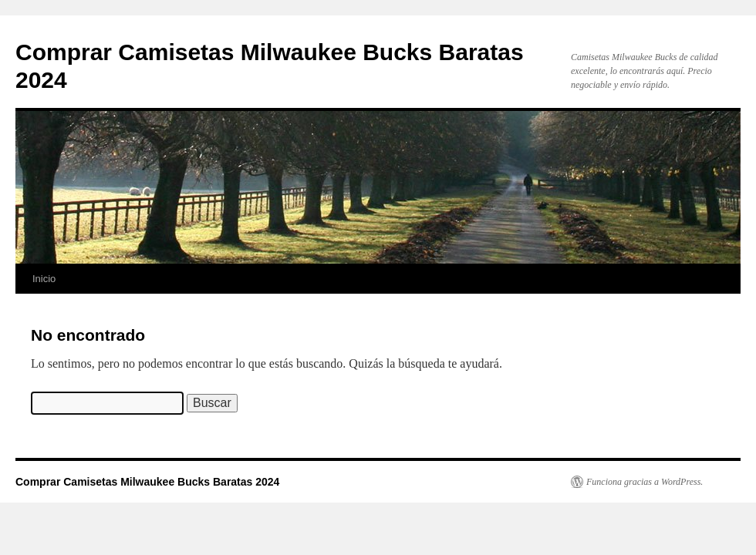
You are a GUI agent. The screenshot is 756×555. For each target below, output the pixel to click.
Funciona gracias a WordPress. (645, 482)
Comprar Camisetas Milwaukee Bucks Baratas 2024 (147, 482)
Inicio (44, 279)
